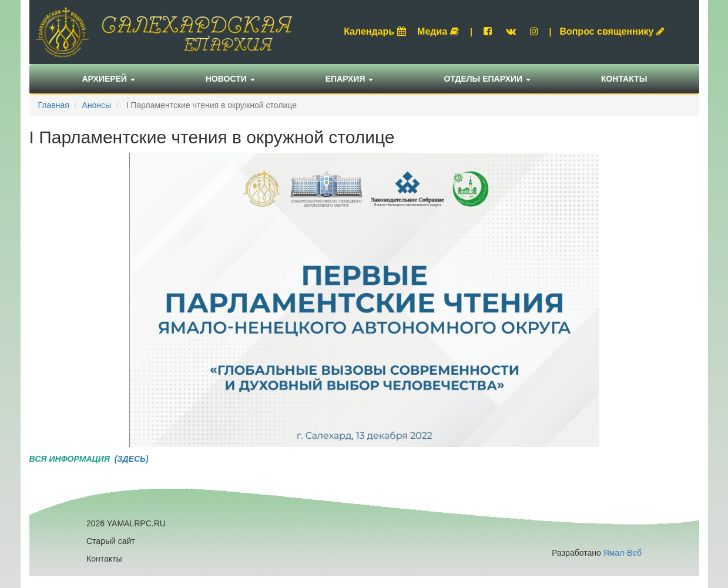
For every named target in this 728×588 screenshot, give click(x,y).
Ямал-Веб (623, 553)
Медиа (438, 31)
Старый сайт (111, 541)
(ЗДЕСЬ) (130, 459)
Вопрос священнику (612, 31)
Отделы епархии (487, 79)
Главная (54, 105)
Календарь (375, 31)
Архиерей (109, 79)
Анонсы (96, 105)
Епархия (350, 79)
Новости (230, 79)
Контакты (624, 79)
